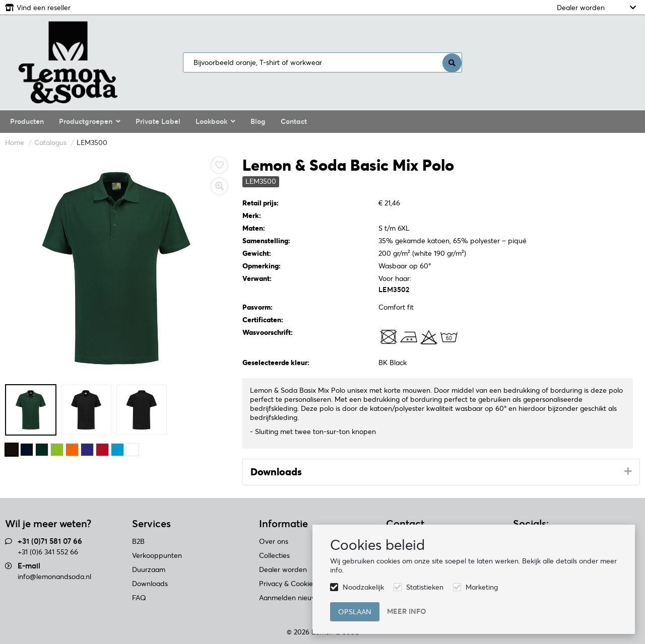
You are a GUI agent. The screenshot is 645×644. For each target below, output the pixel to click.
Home (15, 142)
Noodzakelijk (363, 587)
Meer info (407, 611)
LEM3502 (394, 290)
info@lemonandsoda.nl (54, 577)
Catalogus (50, 142)
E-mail (29, 566)
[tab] (441, 472)
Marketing (482, 587)
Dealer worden (581, 8)
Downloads (276, 472)
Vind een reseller (44, 8)
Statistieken (425, 587)
